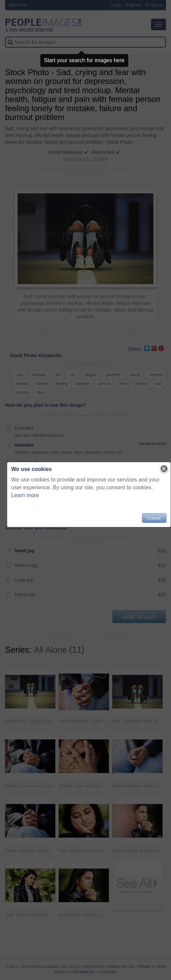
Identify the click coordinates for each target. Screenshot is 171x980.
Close (154, 518)
